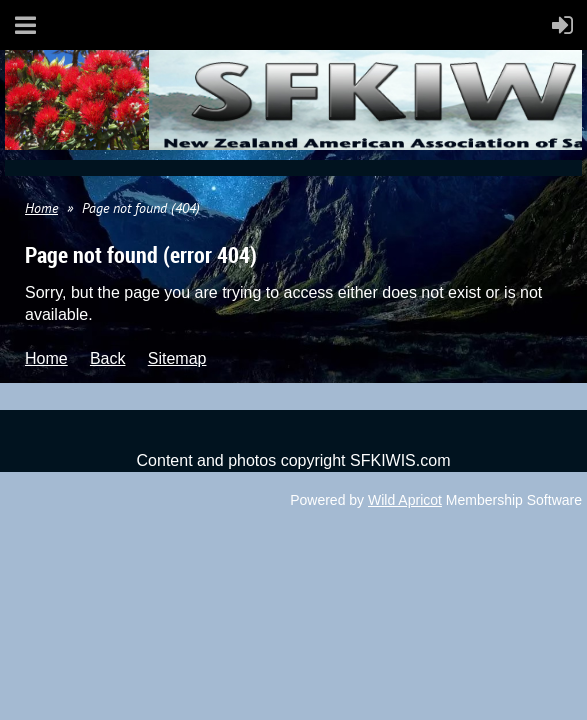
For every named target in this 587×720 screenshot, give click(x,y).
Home (41, 208)
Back (108, 358)
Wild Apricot (405, 500)
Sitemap (177, 358)
